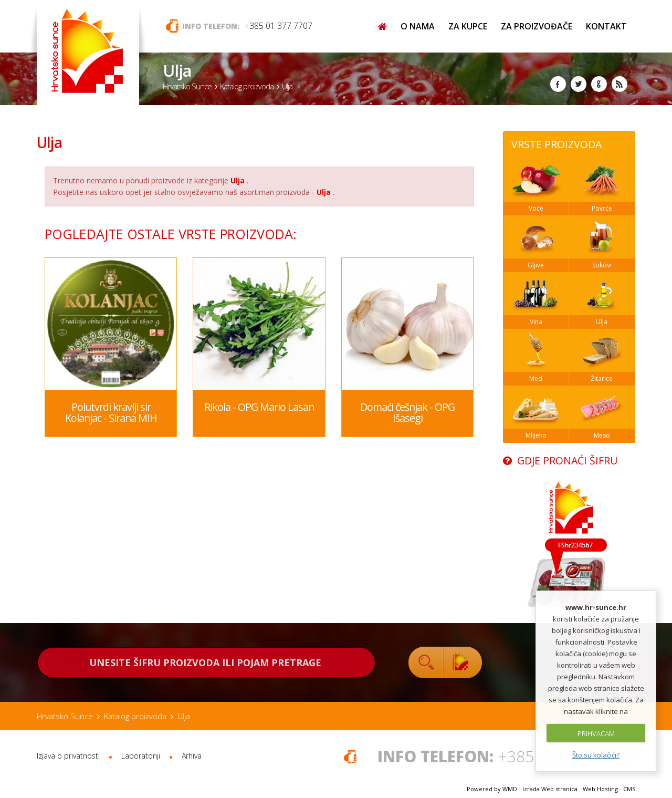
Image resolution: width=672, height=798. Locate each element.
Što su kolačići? (596, 755)
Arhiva (192, 756)
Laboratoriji (141, 756)
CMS (629, 789)
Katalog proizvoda (247, 86)
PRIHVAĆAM (596, 733)
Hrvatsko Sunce (187, 86)
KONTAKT (606, 26)
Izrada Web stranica (550, 789)
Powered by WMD (492, 789)
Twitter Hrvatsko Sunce (579, 84)
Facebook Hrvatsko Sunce (558, 84)
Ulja (49, 142)
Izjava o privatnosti (68, 756)
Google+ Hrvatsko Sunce (599, 84)
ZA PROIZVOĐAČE (537, 26)
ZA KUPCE (468, 26)
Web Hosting (600, 789)
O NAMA (418, 26)
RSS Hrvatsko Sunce (619, 84)
